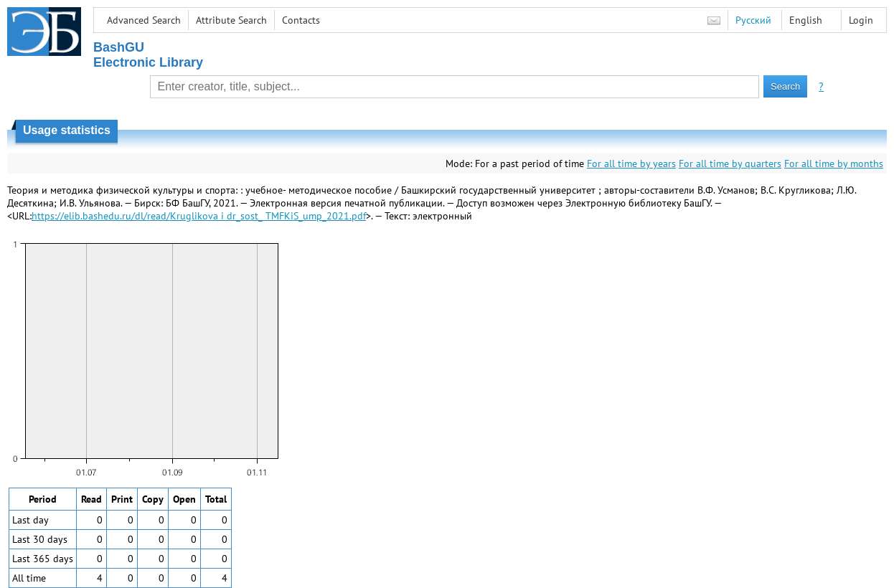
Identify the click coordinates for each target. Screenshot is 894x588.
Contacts (301, 20)
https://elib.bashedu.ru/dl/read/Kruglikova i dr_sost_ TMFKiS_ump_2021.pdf (199, 216)
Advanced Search (144, 20)
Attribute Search (231, 20)
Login (861, 20)
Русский (753, 20)
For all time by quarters (730, 163)
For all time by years (631, 163)
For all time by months (834, 163)
